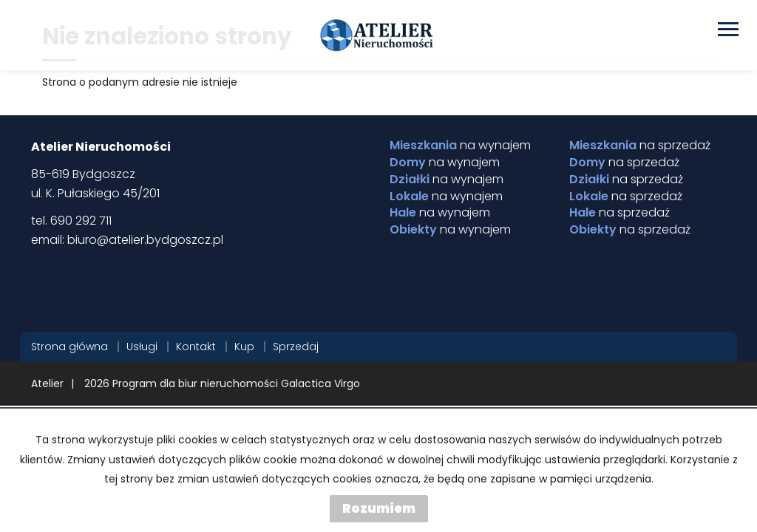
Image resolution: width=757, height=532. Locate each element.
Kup (244, 347)
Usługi (142, 347)
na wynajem (460, 146)
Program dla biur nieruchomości (197, 383)
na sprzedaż (640, 146)
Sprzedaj (296, 347)
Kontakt (196, 347)
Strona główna (69, 347)
